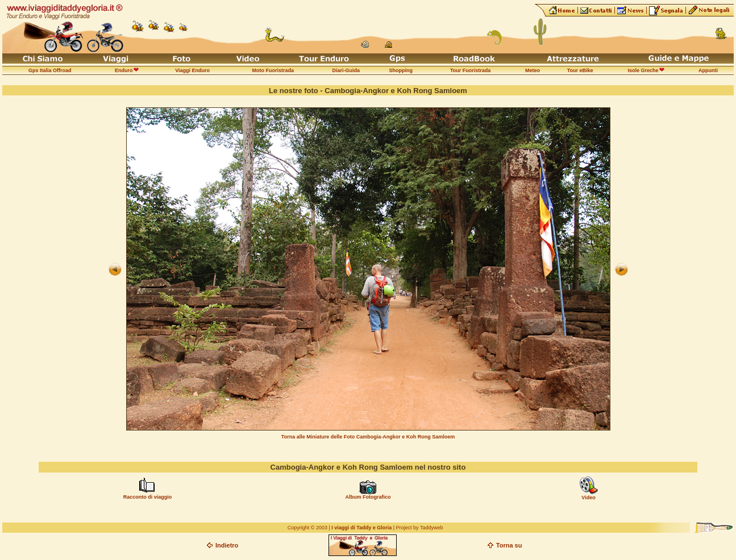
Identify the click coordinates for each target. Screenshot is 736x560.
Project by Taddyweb (420, 528)
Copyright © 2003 (307, 528)
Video (588, 498)
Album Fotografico (368, 497)
